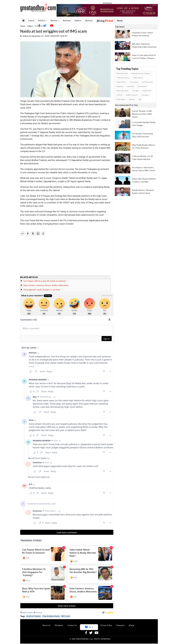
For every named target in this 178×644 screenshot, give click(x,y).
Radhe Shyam (138, 78)
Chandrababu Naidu (51, 616)
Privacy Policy (106, 625)
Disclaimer (59, 625)
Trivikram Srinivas (123, 78)
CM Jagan (135, 91)
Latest (31, 21)
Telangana (145, 95)
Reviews (67, 21)
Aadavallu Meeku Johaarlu (141, 73)
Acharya (132, 99)
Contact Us (72, 625)
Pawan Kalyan (121, 82)
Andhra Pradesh (34, 616)
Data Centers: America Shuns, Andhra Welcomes (46, 285)
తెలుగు (120, 21)
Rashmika (131, 86)
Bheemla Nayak (122, 73)
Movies (55, 21)
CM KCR (119, 95)
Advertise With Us (89, 625)
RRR (140, 99)
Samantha (120, 86)
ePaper (132, 625)
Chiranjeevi (134, 82)
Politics (43, 21)
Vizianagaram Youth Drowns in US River (42, 290)
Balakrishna (147, 91)
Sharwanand (142, 86)
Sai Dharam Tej (147, 82)
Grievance (120, 625)
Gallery (78, 21)
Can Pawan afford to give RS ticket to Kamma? (45, 281)
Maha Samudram (122, 91)
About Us (46, 625)
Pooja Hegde (121, 99)
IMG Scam (66, 616)
